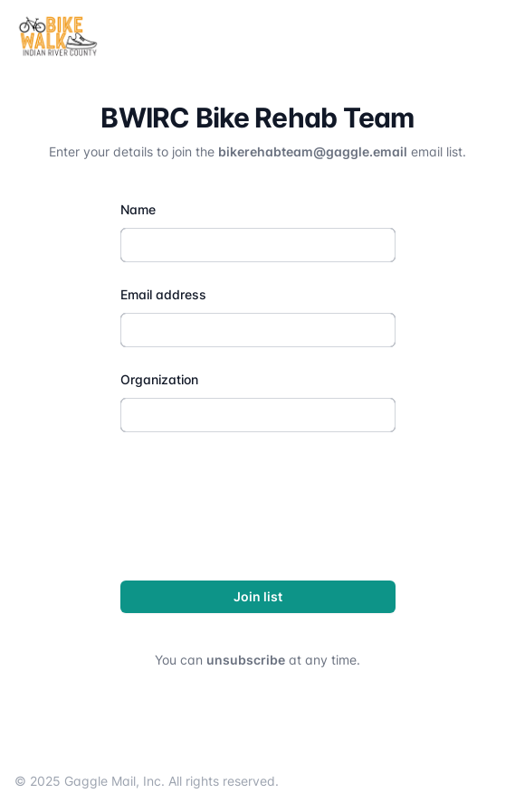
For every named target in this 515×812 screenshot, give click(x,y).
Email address (163, 294)
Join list (258, 596)
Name (138, 209)
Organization (159, 379)
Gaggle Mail (100, 781)
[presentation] (258, 504)
